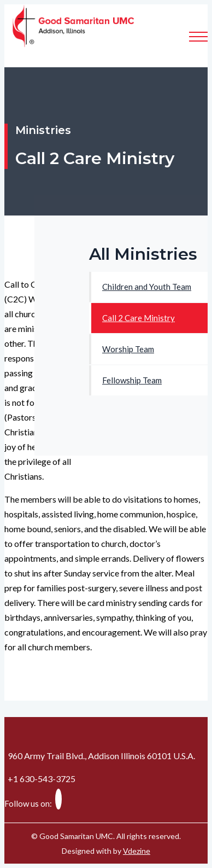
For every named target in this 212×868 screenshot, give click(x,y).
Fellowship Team (132, 380)
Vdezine (137, 851)
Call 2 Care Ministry (139, 318)
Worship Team (128, 349)
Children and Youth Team (147, 287)
